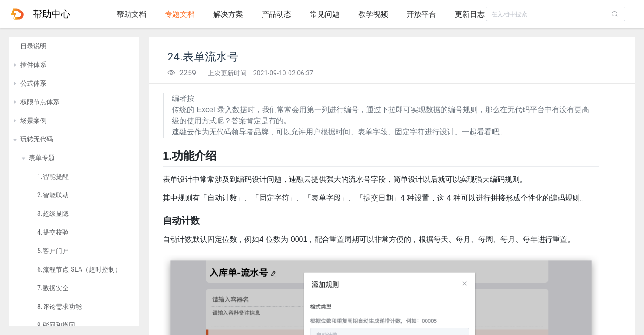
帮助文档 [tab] (131, 14)
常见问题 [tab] (325, 14)
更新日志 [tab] (470, 14)
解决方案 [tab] (228, 14)
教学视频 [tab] (373, 14)
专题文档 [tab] (180, 14)
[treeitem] (74, 47)
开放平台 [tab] (421, 14)
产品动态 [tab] (276, 14)
